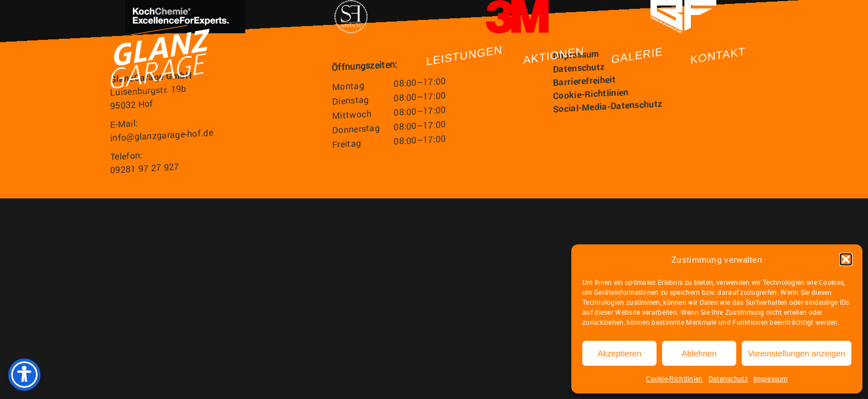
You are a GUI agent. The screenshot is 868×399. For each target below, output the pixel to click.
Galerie (637, 56)
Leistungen (464, 55)
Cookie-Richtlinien (674, 378)
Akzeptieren (619, 353)
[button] (846, 259)
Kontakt (718, 55)
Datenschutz (728, 378)
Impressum (771, 378)
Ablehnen (699, 353)
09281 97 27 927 (145, 168)
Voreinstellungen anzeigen (797, 353)
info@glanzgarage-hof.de (162, 135)
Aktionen (554, 55)
